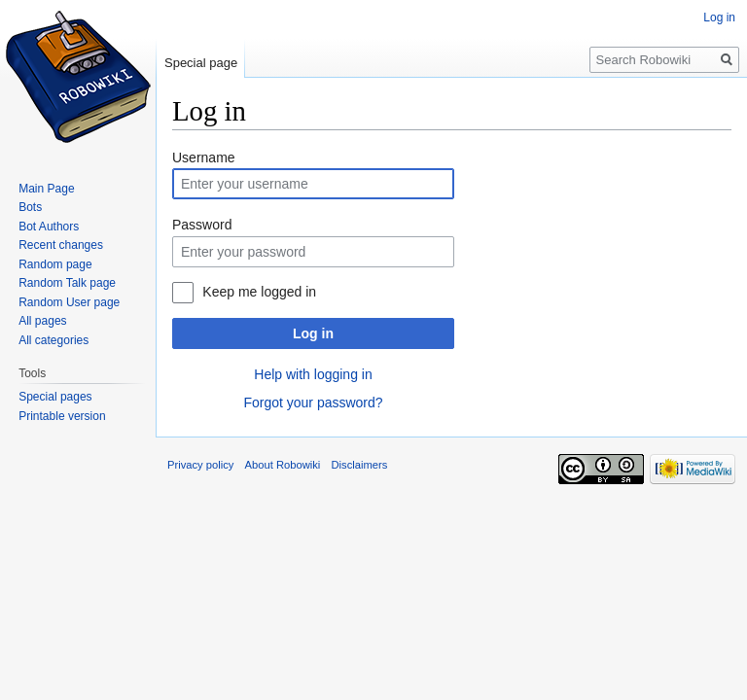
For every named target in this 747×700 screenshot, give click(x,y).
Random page (55, 264)
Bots (30, 207)
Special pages (55, 397)
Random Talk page (67, 283)
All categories (53, 340)
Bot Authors (49, 227)
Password (202, 225)
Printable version (62, 416)
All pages (42, 321)
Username (204, 157)
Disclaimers (360, 465)
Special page (201, 63)
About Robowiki (283, 465)
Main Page (46, 189)
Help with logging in (313, 374)
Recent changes (61, 245)
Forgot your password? (313, 402)
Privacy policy (200, 465)
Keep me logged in (259, 292)
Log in (313, 333)
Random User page (69, 302)
